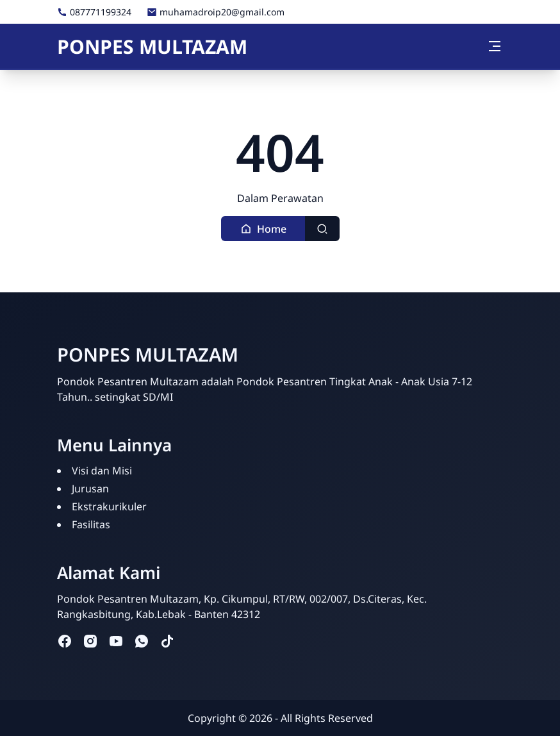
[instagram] (90, 641)
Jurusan (90, 489)
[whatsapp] (142, 641)
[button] (263, 229)
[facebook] (65, 641)
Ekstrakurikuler (109, 506)
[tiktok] (167, 641)
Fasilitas (91, 524)
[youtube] (116, 641)
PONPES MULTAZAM (152, 46)
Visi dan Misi (102, 471)
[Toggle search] (322, 229)
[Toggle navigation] (495, 46)
